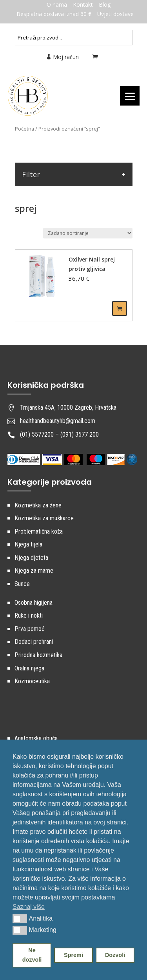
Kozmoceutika (32, 681)
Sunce (22, 584)
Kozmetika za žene (38, 505)
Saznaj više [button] (29, 907)
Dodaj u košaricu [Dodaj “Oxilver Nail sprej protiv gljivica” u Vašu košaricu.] (120, 308)
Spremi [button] (73, 955)
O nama (57, 4)
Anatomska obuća (36, 738)
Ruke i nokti (29, 615)
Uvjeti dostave (115, 14)
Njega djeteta (31, 558)
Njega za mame (34, 571)
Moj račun (62, 57)
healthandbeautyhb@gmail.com (58, 421)
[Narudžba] (88, 233)
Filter (31, 174)
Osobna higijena (34, 603)
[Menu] (130, 96)
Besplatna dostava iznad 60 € (54, 14)
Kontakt (83, 4)
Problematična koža (39, 531)
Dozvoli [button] (115, 955)
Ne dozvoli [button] (32, 955)
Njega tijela (28, 544)
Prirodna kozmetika (38, 655)
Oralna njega (29, 668)
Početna (24, 129)
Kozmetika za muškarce (44, 518)
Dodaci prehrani (34, 642)
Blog (105, 4)
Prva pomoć (29, 629)
